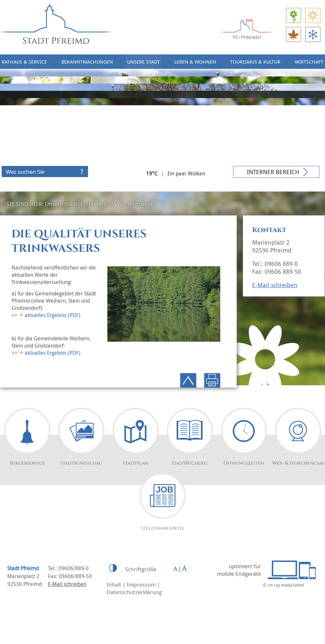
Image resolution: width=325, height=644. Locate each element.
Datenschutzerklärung (134, 592)
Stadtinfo (97, 204)
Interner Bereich (273, 172)
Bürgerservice (27, 463)
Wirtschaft (309, 62)
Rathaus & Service (24, 62)
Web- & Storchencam (298, 463)
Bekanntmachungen (87, 62)
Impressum (141, 584)
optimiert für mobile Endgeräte (239, 570)
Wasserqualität (136, 204)
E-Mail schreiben (275, 285)
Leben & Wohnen (195, 62)
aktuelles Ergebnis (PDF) (53, 315)
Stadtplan (136, 463)
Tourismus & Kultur (255, 62)
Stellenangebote (163, 528)
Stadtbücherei (190, 463)
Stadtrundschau (81, 463)
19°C (152, 173)
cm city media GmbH (286, 585)
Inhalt (114, 584)
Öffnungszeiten (244, 463)
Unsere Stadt (143, 62)
